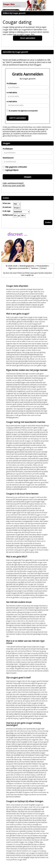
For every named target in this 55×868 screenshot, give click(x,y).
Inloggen (28, 177)
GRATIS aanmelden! (17, 118)
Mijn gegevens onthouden (16, 167)
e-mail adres (12, 92)
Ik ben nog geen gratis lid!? (14, 185)
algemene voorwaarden (29, 111)
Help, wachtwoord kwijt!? (13, 183)
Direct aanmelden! (28, 38)
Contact (43, 268)
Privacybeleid (42, 266)
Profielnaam (12, 83)
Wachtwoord (8, 158)
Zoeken (48, 222)
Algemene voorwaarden (19, 268)
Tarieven (34, 268)
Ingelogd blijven (11, 170)
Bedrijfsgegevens (27, 266)
